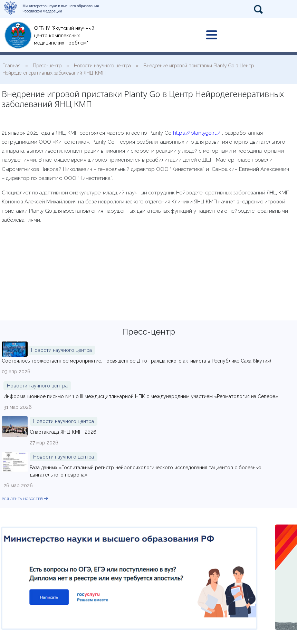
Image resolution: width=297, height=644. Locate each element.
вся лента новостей (25, 499)
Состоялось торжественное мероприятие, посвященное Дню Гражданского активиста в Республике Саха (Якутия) (136, 361)
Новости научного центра (61, 350)
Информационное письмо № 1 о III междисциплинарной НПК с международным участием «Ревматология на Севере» (141, 396)
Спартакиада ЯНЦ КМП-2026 (63, 432)
